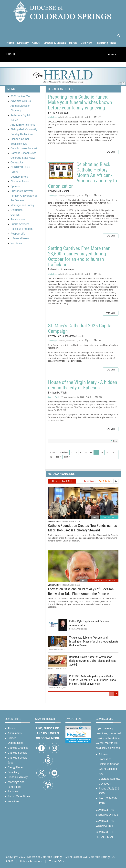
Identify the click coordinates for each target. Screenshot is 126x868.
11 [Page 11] (91, 452)
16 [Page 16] (51, 457)
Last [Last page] (66, 457)
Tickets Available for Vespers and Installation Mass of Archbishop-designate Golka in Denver (94, 641)
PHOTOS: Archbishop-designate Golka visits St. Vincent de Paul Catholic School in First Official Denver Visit (93, 680)
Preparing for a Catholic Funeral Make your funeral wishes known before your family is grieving (80, 102)
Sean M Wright (54, 397)
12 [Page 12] (96, 452)
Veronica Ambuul (55, 521)
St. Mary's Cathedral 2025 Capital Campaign (80, 328)
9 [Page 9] (81, 452)
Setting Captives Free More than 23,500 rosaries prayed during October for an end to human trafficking (79, 256)
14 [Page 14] (107, 452)
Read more (111, 152)
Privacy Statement (31, 861)
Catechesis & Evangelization (103, 581)
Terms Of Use (58, 861)
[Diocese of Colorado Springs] (63, 11)
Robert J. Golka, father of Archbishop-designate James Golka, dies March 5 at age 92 (92, 661)
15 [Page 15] (113, 452)
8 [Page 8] (76, 452)
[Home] (109, 54)
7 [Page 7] (72, 452)
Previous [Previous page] (64, 452)
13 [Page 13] (102, 452)
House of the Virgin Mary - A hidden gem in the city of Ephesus (83, 385)
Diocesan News (109, 517)
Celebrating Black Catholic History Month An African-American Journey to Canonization (61, 171)
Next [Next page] (57, 457)
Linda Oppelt (53, 117)
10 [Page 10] (85, 452)
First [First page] (54, 452)
